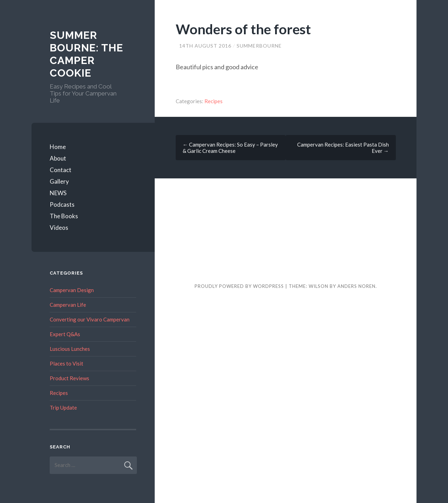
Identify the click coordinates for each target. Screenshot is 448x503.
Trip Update (63, 408)
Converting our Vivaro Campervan (90, 319)
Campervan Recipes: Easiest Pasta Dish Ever (343, 148)
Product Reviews (69, 378)
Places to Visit (66, 363)
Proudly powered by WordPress (239, 286)
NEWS (58, 193)
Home (58, 147)
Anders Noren (356, 286)
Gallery (59, 181)
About (58, 158)
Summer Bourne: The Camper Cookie (86, 54)
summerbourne (259, 46)
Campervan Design (72, 290)
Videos (59, 228)
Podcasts (62, 204)
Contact (61, 170)
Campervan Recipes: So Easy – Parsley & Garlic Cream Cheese (230, 148)
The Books (64, 216)
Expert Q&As (65, 334)
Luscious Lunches (70, 349)
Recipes (213, 101)
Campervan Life (68, 305)
